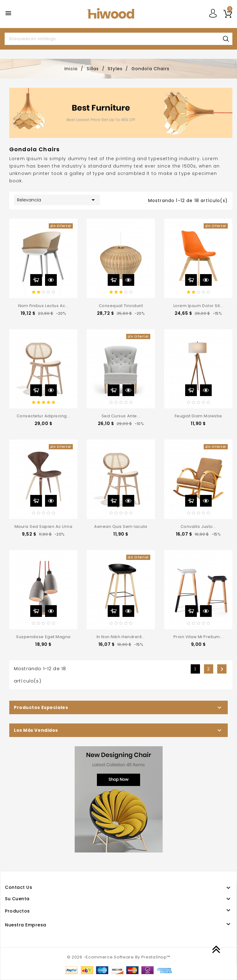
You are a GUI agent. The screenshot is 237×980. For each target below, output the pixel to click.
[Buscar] (118, 39)
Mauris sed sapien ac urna (44, 526)
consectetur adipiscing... (44, 416)
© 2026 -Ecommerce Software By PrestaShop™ (119, 957)
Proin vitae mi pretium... (198, 637)
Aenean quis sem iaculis (121, 526)
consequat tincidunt (121, 306)
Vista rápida (51, 280)
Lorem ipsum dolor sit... (198, 306)
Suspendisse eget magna (43, 637)
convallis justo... (198, 526)
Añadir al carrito (36, 280)
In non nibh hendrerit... (121, 637)
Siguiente (222, 669)
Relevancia (57, 200)
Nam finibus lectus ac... (43, 306)
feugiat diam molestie (198, 416)
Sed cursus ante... (121, 416)
